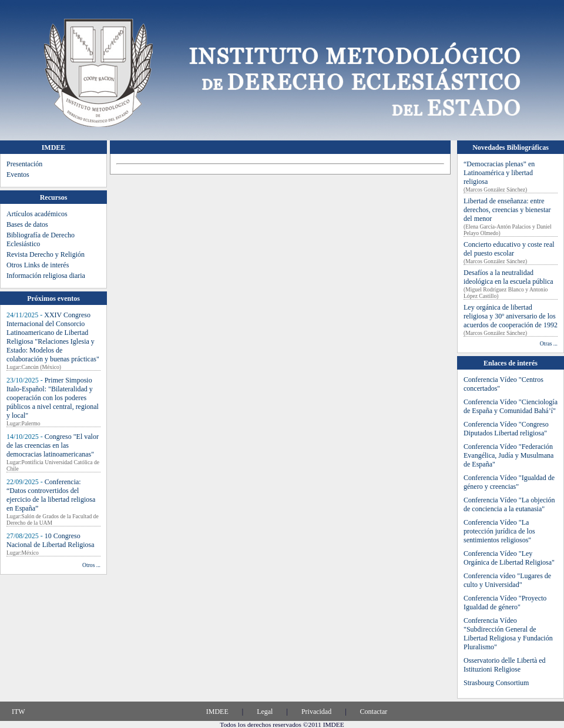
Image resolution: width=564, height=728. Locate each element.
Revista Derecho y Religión (46, 254)
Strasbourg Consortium (496, 683)
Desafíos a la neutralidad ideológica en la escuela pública (508, 277)
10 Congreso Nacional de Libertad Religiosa (51, 540)
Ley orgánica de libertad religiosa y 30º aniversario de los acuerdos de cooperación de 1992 (511, 316)
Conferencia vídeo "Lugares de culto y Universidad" (507, 580)
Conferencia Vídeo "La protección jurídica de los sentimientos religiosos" (499, 531)
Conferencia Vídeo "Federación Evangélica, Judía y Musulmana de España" (508, 455)
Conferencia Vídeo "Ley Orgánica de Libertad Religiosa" (509, 558)
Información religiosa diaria (46, 276)
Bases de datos (27, 224)
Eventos (18, 175)
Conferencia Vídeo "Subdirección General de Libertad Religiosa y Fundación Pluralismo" (508, 634)
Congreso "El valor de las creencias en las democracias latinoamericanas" (53, 445)
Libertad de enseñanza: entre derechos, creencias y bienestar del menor (507, 210)
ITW (19, 712)
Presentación (24, 164)
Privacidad (316, 712)
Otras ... (549, 343)
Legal (265, 712)
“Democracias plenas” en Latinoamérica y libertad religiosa (499, 173)
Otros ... (91, 565)
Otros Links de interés (38, 265)
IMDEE (217, 712)
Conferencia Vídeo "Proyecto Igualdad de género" (505, 603)
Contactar (374, 712)
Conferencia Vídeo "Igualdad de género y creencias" (509, 482)
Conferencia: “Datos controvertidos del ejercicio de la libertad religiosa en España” (51, 495)
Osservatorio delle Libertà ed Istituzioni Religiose (505, 665)
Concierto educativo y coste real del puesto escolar (509, 249)
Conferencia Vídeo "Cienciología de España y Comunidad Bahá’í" (511, 406)
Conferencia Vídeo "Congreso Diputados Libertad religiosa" (506, 429)
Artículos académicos (37, 214)
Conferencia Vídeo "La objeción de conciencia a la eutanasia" (509, 504)
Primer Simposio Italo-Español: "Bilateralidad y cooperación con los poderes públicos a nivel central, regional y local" (53, 398)
